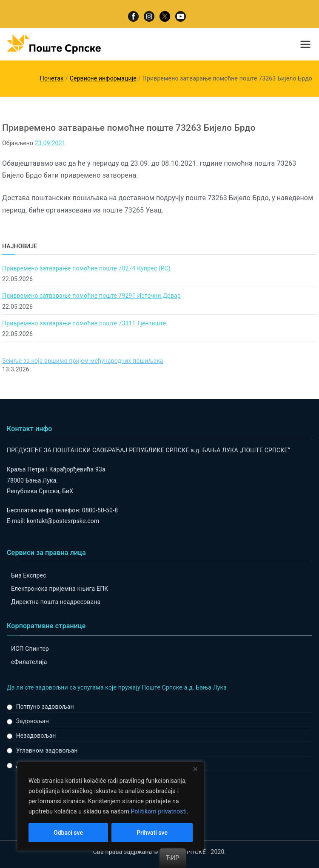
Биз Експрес (29, 575)
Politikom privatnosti (159, 811)
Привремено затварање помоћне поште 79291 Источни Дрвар (91, 296)
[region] (111, 806)
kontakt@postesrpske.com (63, 521)
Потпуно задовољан (45, 707)
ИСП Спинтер (30, 649)
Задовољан (33, 721)
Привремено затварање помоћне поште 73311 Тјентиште (84, 323)
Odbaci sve (68, 833)
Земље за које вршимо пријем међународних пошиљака (83, 361)
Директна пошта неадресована (56, 602)
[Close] (195, 769)
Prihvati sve (152, 833)
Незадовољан (36, 736)
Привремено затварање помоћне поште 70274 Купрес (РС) (86, 268)
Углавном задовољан (47, 750)
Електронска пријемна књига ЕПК (60, 589)
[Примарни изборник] (305, 44)
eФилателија (29, 662)
